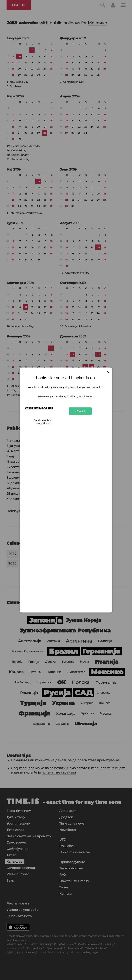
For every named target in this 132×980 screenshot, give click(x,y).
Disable (80, 411)
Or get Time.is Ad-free (39, 408)
